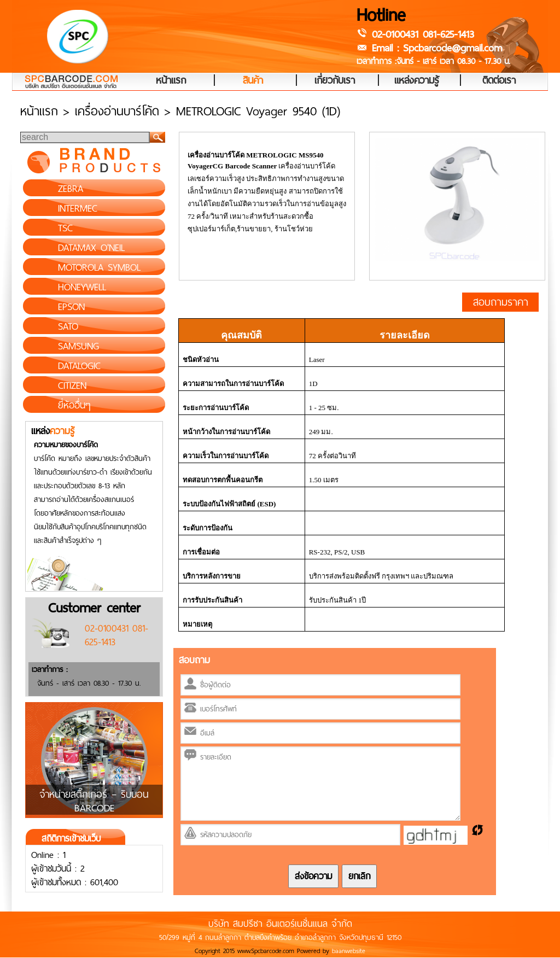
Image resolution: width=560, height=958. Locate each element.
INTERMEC (78, 208)
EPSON (71, 307)
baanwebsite (349, 951)
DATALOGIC (79, 366)
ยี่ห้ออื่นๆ (74, 405)
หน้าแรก (171, 81)
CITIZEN (72, 385)
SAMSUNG (78, 346)
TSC (65, 228)
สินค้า (253, 81)
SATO (68, 326)
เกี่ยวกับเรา (335, 81)
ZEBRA (71, 189)
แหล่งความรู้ (417, 81)
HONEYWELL (82, 287)
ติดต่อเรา (499, 81)
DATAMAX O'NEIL (91, 248)
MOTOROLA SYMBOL (99, 267)
